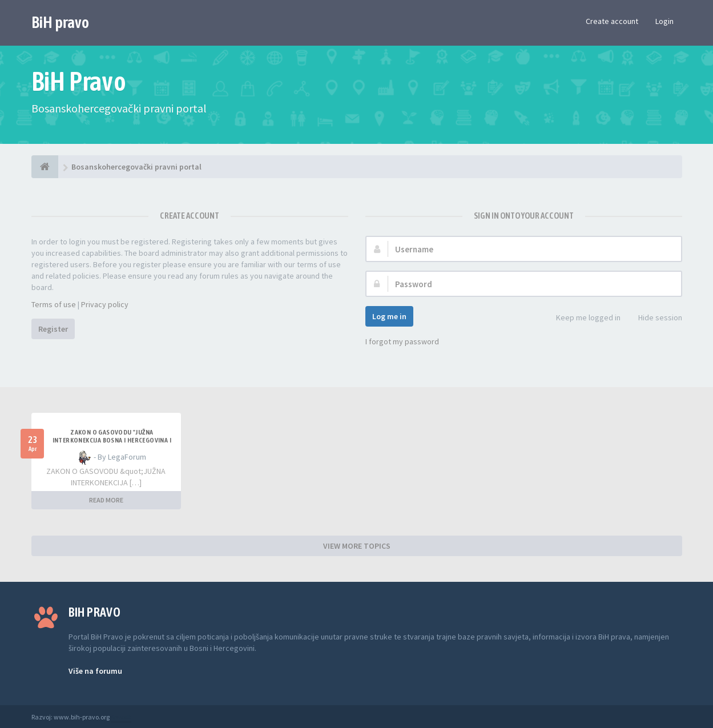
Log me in (389, 316)
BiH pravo (60, 22)
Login (664, 21)
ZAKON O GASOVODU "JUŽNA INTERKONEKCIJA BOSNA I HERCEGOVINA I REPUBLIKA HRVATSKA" (112, 440)
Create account (612, 21)
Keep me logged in (582, 318)
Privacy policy (105, 304)
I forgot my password (402, 341)
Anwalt (121, 717)
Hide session (654, 318)
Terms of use (54, 304)
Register (53, 329)
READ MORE (106, 500)
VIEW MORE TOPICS (357, 546)
